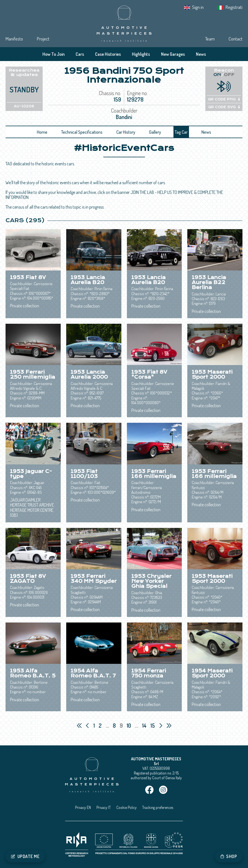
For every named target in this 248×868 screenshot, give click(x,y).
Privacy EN (83, 807)
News (201, 54)
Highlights (141, 54)
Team (210, 39)
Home (42, 132)
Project (43, 39)
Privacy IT (104, 807)
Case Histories (108, 54)
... (107, 725)
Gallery (155, 132)
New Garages (173, 54)
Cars (80, 54)
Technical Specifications (82, 132)
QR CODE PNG (224, 99)
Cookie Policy (126, 807)
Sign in (198, 7)
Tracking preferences (158, 807)
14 (145, 725)
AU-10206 (24, 106)
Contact (236, 39)
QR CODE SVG (224, 107)
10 (129, 725)
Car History (126, 132)
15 (153, 725)
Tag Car (181, 132)
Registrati (234, 7)
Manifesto (14, 39)
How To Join (53, 54)
